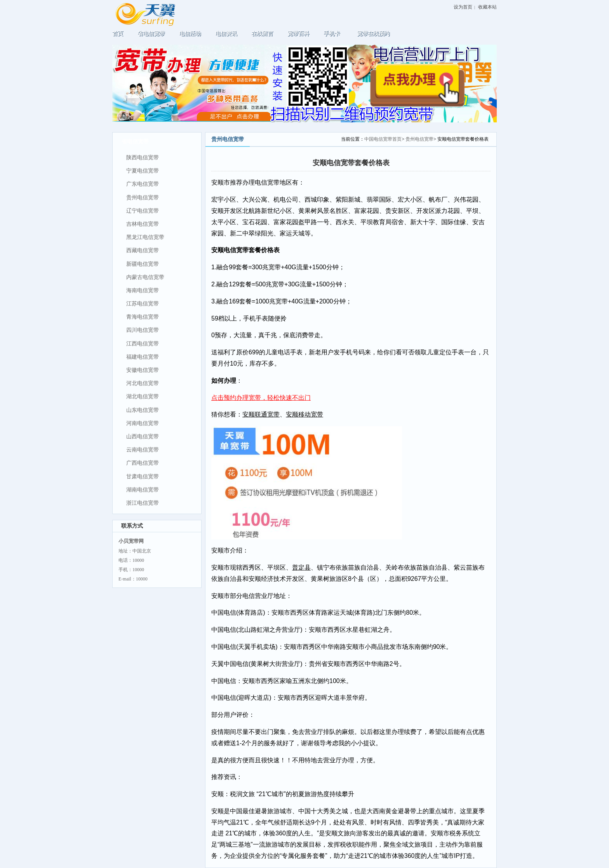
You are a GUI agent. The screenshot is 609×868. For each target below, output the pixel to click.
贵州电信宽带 (419, 139)
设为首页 (463, 7)
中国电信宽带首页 (383, 139)
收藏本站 (487, 7)
